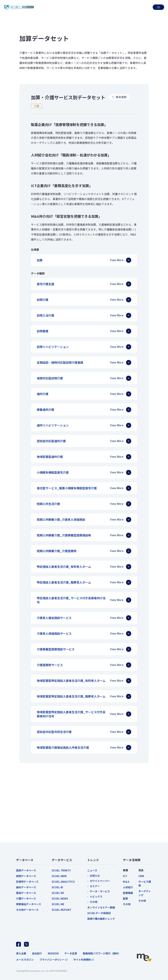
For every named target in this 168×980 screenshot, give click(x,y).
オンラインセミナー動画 (101, 907)
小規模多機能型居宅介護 (53, 472)
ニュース (92, 870)
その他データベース (27, 910)
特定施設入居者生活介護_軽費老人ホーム (64, 582)
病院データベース (26, 876)
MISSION (53, 953)
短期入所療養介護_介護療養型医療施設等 (64, 535)
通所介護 (43, 394)
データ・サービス (100, 891)
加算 (40, 260)
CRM (141, 876)
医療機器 (128, 893)
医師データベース (26, 870)
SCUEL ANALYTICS (63, 882)
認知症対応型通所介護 (51, 441)
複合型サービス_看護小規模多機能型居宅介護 (67, 488)
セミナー (95, 886)
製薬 (125, 898)
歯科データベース (26, 887)
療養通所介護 (45, 410)
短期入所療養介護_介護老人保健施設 (61, 519)
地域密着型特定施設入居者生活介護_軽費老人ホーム (71, 696)
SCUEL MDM (59, 876)
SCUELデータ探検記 (99, 913)
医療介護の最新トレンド (101, 919)
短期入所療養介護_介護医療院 (57, 551)
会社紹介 (37, 953)
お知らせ (95, 876)
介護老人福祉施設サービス (54, 618)
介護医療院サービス (50, 665)
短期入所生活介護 (48, 504)
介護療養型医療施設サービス (56, 649)
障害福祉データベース (29, 904)
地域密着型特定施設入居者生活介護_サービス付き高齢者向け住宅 (71, 714)
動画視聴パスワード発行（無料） (102, 953)
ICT (125, 876)
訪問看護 (43, 331)
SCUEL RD (58, 893)
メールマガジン (25, 960)
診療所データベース (27, 882)
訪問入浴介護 (45, 315)
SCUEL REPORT (61, 910)
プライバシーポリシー (52, 960)
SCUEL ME (58, 904)
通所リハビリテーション (53, 425)
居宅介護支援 (45, 284)
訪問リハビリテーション (53, 347)
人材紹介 (128, 887)
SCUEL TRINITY (61, 870)
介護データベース (26, 898)
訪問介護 (43, 300)
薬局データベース (26, 893)
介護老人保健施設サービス (54, 633)
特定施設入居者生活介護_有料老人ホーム (64, 567)
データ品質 (71, 953)
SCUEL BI (57, 887)
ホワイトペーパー (100, 881)
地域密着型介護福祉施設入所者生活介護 (63, 747)
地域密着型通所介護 (50, 457)
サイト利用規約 (82, 960)
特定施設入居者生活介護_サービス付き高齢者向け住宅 (71, 600)
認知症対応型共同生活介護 (54, 732)
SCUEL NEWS (60, 898)
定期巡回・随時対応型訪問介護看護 (60, 362)
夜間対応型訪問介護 (50, 378)
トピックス (96, 897)
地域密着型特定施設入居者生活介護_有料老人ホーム (71, 681)
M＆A (126, 882)
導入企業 (21, 953)
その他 (94, 902)
